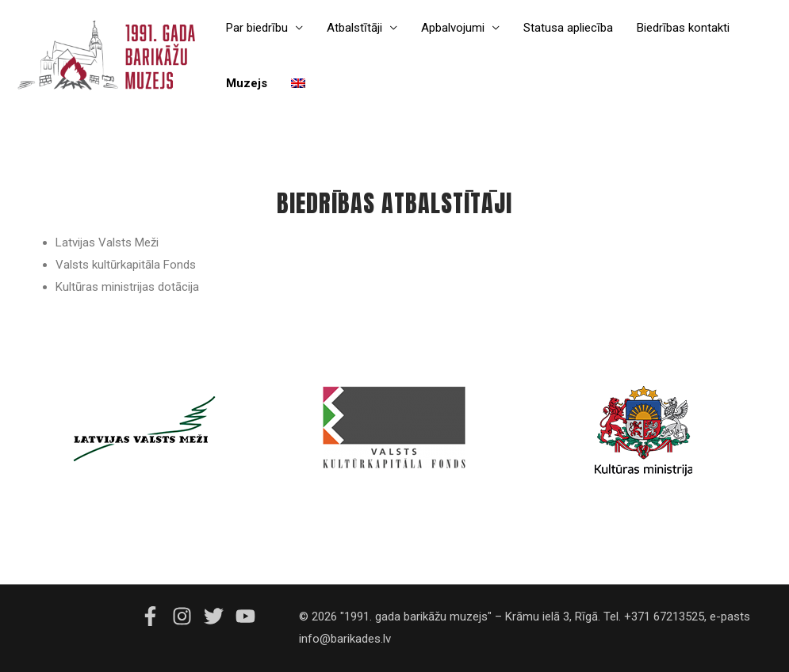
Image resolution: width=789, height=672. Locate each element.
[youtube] (247, 616)
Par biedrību (257, 28)
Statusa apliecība (568, 28)
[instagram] (186, 616)
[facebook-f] (155, 616)
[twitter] (218, 616)
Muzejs (247, 83)
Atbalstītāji (354, 28)
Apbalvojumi (453, 28)
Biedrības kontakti (683, 28)
